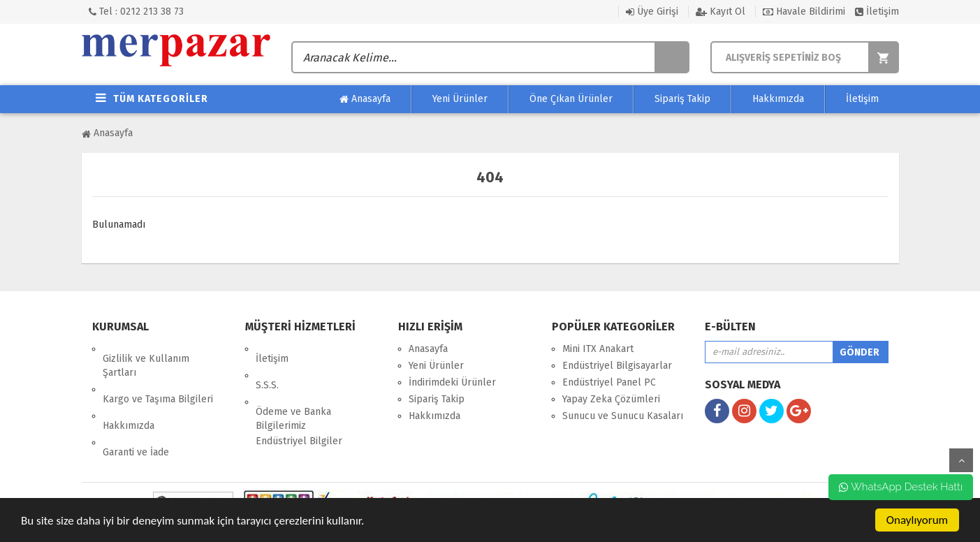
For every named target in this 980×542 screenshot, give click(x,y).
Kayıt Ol (721, 12)
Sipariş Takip (682, 99)
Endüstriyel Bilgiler (299, 412)
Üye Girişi (652, 12)
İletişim (877, 12)
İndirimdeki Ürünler (452, 382)
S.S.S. (267, 366)
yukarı (961, 460)
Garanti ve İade (136, 413)
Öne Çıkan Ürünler (571, 99)
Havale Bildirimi (804, 12)
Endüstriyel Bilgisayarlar (617, 366)
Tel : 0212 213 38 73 (136, 12)
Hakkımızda (778, 99)
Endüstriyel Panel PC (609, 382)
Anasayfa (365, 99)
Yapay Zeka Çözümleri (611, 399)
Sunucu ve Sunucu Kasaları (623, 416)
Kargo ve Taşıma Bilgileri (158, 380)
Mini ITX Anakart (598, 349)
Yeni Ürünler (460, 99)
